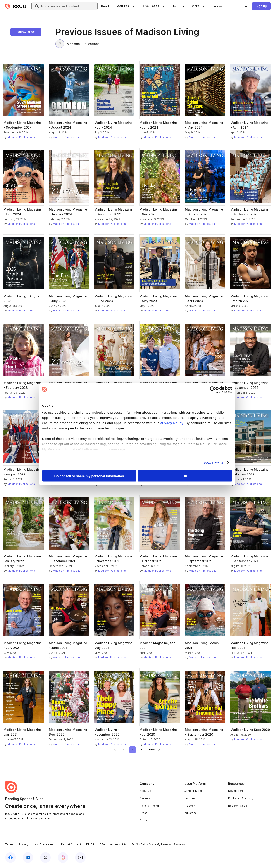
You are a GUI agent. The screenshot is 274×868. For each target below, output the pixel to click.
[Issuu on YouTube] (80, 858)
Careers (145, 798)
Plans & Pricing (149, 806)
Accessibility (118, 844)
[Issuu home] (16, 6)
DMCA (90, 844)
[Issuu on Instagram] (63, 858)
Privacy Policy (172, 423)
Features (190, 798)
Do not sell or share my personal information (89, 476)
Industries (190, 813)
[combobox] (68, 6)
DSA (102, 844)
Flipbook (190, 806)
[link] (105, 6)
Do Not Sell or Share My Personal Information (158, 844)
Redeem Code (238, 806)
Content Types (193, 791)
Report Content (71, 844)
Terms (9, 844)
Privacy (23, 844)
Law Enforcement (45, 844)
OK (185, 476)
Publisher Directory (241, 798)
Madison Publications (77, 44)
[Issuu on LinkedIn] (28, 858)
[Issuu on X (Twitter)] (45, 858)
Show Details (213, 463)
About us (145, 791)
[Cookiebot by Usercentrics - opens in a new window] (213, 390)
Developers (236, 791)
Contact (145, 820)
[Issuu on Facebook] (10, 858)
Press (144, 813)
